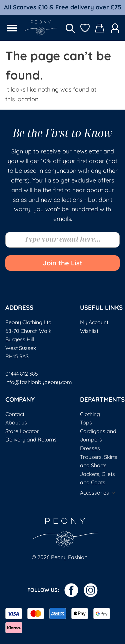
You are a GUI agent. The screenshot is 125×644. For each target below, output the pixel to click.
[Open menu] (12, 28)
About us (16, 422)
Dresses (90, 448)
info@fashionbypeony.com (39, 382)
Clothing (90, 414)
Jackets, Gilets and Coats (97, 478)
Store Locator (22, 431)
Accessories (94, 493)
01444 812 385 (22, 374)
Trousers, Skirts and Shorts (99, 461)
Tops (86, 422)
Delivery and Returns (31, 439)
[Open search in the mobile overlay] (70, 28)
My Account (94, 322)
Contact (15, 414)
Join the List (63, 263)
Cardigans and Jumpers (98, 435)
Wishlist (89, 331)
